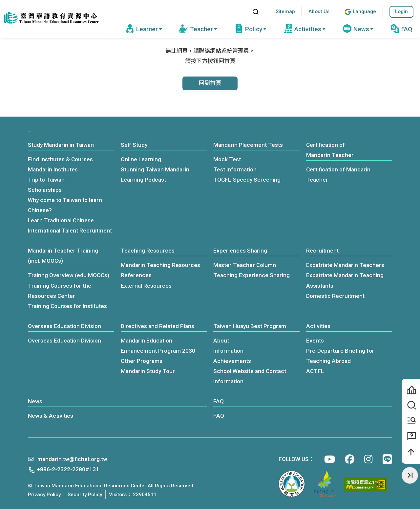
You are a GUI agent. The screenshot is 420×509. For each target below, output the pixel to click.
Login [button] (401, 11)
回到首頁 (210, 83)
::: (241, 12)
